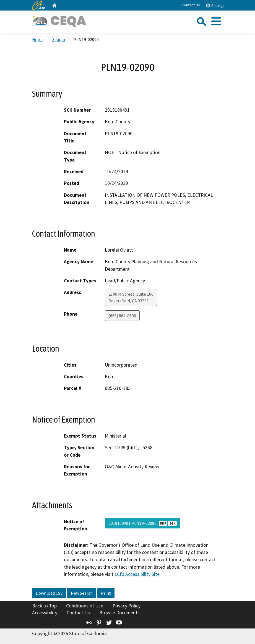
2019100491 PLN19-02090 (143, 523)
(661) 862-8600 (122, 316)
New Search (82, 593)
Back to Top (44, 606)
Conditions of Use (85, 606)
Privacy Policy (127, 606)
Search (59, 39)
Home (38, 39)
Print (106, 593)
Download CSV (49, 593)
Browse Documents (119, 613)
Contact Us (191, 5)
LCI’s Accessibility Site (137, 574)
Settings (215, 5)
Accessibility (45, 613)
